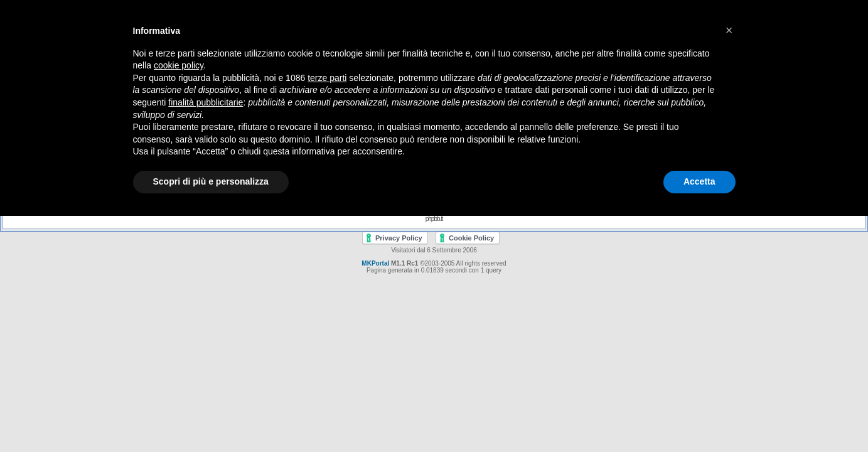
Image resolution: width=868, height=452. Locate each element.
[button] (729, 30)
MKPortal (375, 263)
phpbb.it (434, 219)
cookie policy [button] (179, 65)
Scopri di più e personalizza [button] (211, 181)
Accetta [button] (699, 181)
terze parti (327, 78)
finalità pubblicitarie (206, 102)
